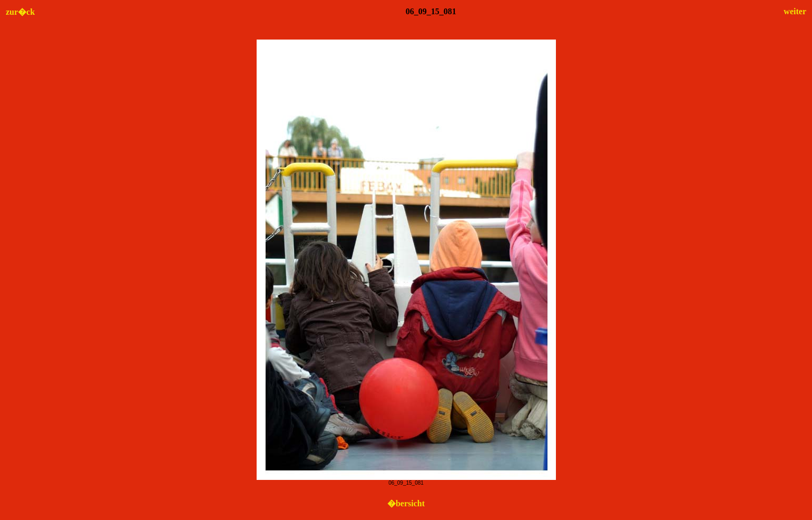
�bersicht (406, 503)
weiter (795, 11)
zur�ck (20, 12)
